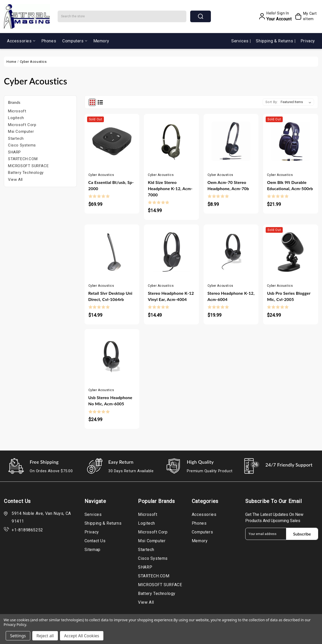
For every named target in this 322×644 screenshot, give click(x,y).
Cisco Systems (22, 145)
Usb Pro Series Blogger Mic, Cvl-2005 (289, 296)
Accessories (21, 41)
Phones (49, 41)
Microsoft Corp (22, 125)
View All (15, 180)
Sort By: (272, 102)
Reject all (45, 636)
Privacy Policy (15, 624)
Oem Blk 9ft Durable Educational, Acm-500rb (290, 185)
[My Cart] (305, 16)
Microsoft (17, 111)
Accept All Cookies (82, 636)
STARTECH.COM (23, 159)
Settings (18, 636)
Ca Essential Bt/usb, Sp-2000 (111, 185)
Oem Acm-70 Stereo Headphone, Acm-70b (228, 185)
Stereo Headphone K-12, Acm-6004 (231, 296)
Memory (101, 41)
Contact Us (95, 541)
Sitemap (93, 550)
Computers (75, 41)
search (201, 16)
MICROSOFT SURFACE (28, 166)
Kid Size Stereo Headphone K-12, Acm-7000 (170, 188)
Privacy (308, 41)
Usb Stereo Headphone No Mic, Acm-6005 (110, 401)
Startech (16, 138)
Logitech (16, 118)
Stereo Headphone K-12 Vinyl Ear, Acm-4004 (171, 296)
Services (240, 41)
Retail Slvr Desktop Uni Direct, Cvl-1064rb (110, 296)
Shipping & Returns (275, 41)
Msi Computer (21, 131)
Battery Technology (26, 173)
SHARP (14, 152)
